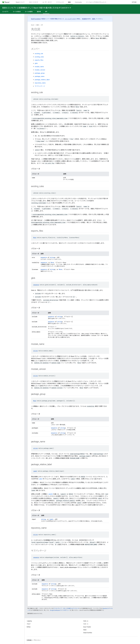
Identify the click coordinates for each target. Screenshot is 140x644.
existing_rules (39, 57)
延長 (38, 25)
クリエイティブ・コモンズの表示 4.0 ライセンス (66, 608)
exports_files (39, 60)
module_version (40, 70)
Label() (50, 494)
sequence (44, 257)
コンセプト (5, 12)
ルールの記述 (17, 12)
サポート (86, 624)
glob (36, 63)
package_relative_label (42, 80)
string (52, 257)
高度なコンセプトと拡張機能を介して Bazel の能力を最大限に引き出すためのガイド (37, 8)
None (35, 238)
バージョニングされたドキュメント (96, 2)
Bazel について (20, 2)
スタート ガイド (34, 2)
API (42, 25)
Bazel (33, 25)
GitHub (134, 2)
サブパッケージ (40, 86)
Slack (85, 630)
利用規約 (29, 640)
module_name (39, 67)
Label (35, 471)
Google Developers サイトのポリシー (60, 610)
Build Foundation (36, 19)
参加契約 (85, 19)
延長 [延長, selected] (69, 2)
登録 (93, 19)
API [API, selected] (46, 12)
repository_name (40, 83)
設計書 (39, 12)
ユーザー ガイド (47, 2)
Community (78, 2)
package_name (40, 76)
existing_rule (39, 54)
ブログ (29, 624)
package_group (40, 73)
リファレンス (60, 2)
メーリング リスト (70, 19)
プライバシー (37, 640)
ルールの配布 (29, 12)
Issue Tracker (87, 627)
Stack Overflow (88, 633)
